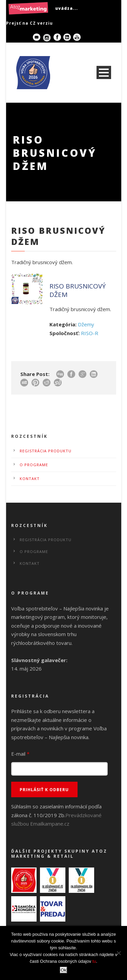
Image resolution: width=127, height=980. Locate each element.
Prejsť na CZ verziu (29, 23)
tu (94, 961)
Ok (63, 970)
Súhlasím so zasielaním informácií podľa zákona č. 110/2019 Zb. (56, 815)
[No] (119, 953)
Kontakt (30, 479)
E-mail (20, 754)
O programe (34, 465)
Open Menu (104, 72)
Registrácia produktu (46, 451)
